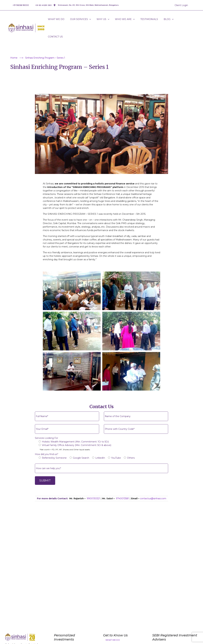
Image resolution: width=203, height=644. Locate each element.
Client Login (181, 5)
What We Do (113, 640)
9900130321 (93, 498)
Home (17, 58)
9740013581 (123, 498)
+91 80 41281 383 (43, 5)
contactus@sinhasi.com (153, 498)
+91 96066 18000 (21, 5)
